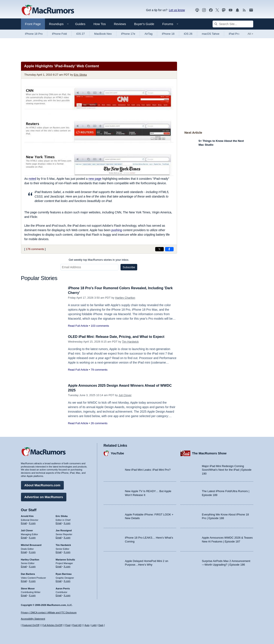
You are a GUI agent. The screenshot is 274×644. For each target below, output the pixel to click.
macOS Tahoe (211, 34)
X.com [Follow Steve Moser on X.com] (32, 595)
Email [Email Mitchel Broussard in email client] (24, 551)
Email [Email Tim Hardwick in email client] (59, 551)
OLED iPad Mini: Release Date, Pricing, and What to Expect (119, 337)
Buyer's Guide (144, 24)
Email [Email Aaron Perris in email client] (59, 595)
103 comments (100, 326)
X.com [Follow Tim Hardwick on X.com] (67, 551)
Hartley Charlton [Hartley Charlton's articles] (30, 559)
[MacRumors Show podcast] (197, 10)
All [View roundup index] (250, 34)
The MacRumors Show (209, 453)
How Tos (100, 24)
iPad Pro (234, 34)
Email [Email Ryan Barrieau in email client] (59, 580)
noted (32, 179)
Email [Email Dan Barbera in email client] (24, 580)
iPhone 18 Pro (34, 34)
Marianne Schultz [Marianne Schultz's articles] (65, 559)
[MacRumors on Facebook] (211, 10)
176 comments (35, 249)
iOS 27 (80, 34)
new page (95, 179)
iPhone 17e (128, 34)
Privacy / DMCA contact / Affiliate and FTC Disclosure (49, 613)
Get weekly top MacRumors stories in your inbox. (99, 260)
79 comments (99, 370)
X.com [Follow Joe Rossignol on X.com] (67, 537)
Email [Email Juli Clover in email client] (24, 537)
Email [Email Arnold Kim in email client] (24, 523)
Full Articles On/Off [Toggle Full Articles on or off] (52, 625)
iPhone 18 (168, 34)
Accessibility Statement (33, 619)
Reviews (120, 24)
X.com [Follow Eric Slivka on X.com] (67, 523)
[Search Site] (233, 24)
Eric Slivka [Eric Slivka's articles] (62, 515)
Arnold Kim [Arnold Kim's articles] (27, 515)
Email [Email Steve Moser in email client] (24, 595)
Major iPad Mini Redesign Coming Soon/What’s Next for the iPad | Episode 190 (227, 469)
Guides (80, 24)
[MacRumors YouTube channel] (231, 10)
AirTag (148, 34)
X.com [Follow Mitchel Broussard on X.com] (32, 551)
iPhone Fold (59, 34)
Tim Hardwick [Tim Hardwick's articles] (63, 544)
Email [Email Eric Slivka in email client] (59, 523)
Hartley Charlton (125, 298)
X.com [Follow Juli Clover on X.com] (32, 537)
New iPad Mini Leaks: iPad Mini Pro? (148, 469)
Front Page (33, 24)
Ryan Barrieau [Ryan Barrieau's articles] (64, 573)
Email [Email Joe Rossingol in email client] (59, 537)
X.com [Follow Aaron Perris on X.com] (67, 595)
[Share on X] (159, 249)
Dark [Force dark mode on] (101, 625)
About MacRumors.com (42, 484)
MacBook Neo (103, 34)
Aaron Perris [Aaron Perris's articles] (63, 588)
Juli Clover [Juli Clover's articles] (27, 530)
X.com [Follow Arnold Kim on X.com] (32, 523)
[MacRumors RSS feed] (244, 10)
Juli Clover (125, 395)
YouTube (118, 453)
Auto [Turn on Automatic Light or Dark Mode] (87, 625)
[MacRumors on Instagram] (204, 10)
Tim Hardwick (130, 342)
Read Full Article (78, 326)
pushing (117, 230)
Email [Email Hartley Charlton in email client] (24, 566)
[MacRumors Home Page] (48, 10)
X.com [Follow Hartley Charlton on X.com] (32, 566)
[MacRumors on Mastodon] (224, 10)
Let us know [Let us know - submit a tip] (177, 10)
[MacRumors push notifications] (237, 10)
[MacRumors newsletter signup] (251, 10)
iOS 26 (188, 34)
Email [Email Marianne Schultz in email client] (59, 566)
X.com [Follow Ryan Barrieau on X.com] (67, 580)
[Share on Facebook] (169, 249)
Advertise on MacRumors (44, 496)
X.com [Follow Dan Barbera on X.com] (32, 580)
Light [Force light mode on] (94, 625)
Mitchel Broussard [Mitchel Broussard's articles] (31, 544)
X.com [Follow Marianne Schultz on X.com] (67, 566)
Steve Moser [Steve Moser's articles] (28, 588)
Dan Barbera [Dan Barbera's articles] (28, 573)
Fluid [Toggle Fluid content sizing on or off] (68, 625)
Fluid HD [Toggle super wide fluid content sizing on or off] (77, 625)
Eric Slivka (80, 75)
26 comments (99, 423)
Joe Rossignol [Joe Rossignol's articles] (64, 530)
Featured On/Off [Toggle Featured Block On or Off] (31, 625)
